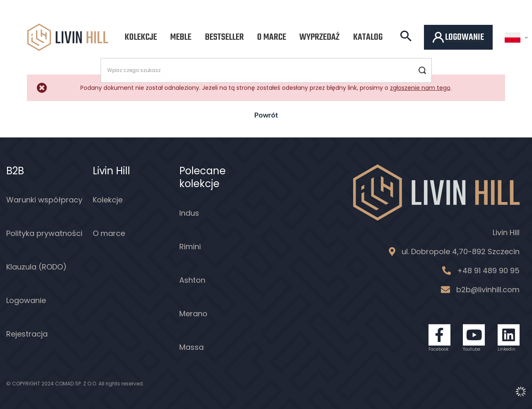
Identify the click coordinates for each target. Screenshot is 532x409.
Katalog (368, 37)
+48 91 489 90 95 (488, 271)
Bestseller (224, 37)
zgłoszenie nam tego (420, 88)
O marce (272, 37)
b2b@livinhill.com (488, 290)
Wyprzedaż (319, 37)
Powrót (266, 115)
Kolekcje (141, 37)
